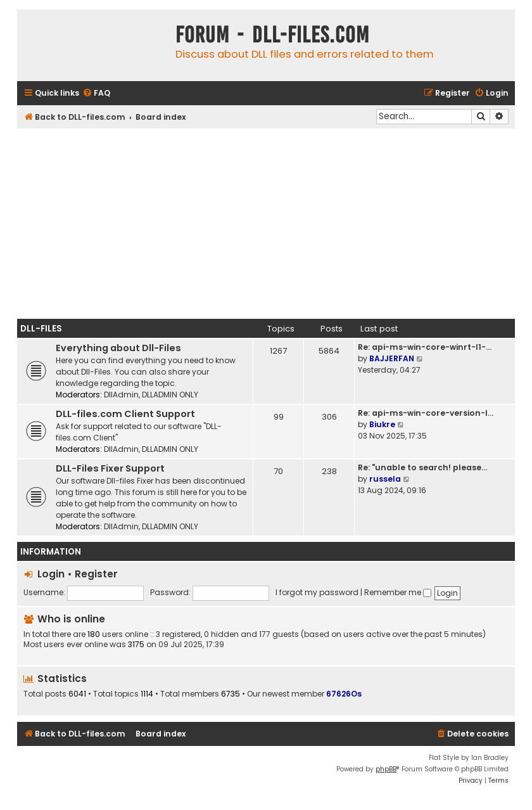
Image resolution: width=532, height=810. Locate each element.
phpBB (386, 769)
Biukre (382, 424)
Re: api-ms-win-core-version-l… (426, 413)
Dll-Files (41, 329)
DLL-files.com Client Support (125, 414)
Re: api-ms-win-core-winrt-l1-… (425, 347)
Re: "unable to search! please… (422, 467)
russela (385, 479)
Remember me (398, 592)
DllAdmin (121, 395)
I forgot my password (317, 592)
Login (51, 574)
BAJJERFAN (392, 358)
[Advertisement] (266, 224)
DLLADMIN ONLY (170, 395)
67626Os (344, 694)
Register (96, 574)
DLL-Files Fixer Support (110, 468)
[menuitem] (96, 93)
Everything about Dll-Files (118, 348)
